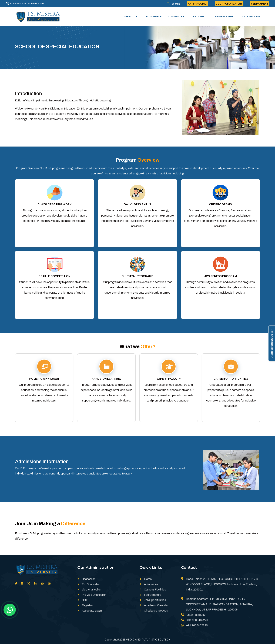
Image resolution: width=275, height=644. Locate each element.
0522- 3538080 (193, 615)
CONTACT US (251, 17)
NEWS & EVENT (225, 17)
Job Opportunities (153, 600)
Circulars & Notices (154, 611)
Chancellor (86, 579)
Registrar (85, 605)
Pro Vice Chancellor (92, 595)
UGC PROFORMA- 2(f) (229, 4)
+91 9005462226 (194, 625)
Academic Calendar (154, 605)
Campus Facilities (153, 590)
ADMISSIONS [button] (176, 17)
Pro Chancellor (89, 584)
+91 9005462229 (195, 620)
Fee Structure (150, 595)
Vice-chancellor (89, 590)
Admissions (149, 584)
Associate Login (90, 611)
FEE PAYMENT (260, 4)
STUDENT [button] (200, 17)
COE (83, 600)
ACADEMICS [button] (154, 17)
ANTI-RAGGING (197, 4)
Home (146, 579)
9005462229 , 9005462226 (27, 4)
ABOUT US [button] (131, 17)
